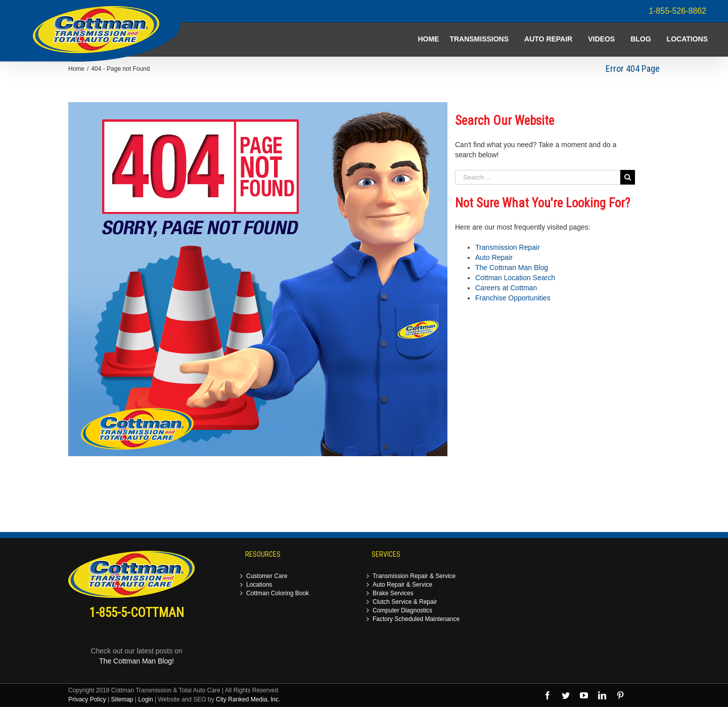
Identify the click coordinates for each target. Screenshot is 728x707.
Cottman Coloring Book (278, 593)
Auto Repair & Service (402, 585)
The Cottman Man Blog (512, 268)
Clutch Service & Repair (405, 602)
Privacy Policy (87, 699)
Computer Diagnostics (402, 611)
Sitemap (122, 699)
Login (145, 699)
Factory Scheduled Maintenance (416, 619)
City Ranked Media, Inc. (248, 699)
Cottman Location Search (515, 278)
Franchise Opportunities (513, 298)
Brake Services (393, 593)
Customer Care (267, 576)
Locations (259, 585)
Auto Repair (494, 257)
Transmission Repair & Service (414, 576)
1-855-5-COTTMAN (137, 613)
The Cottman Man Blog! (136, 661)
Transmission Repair (508, 247)
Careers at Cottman (506, 288)
